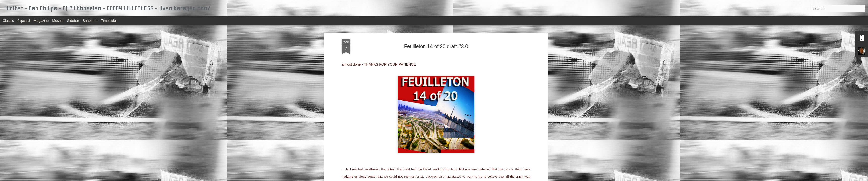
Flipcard (24, 21)
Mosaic (58, 21)
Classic (8, 21)
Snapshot (90, 21)
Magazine (41, 21)
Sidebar (73, 21)
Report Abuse (465, 178)
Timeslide (108, 21)
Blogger (450, 178)
